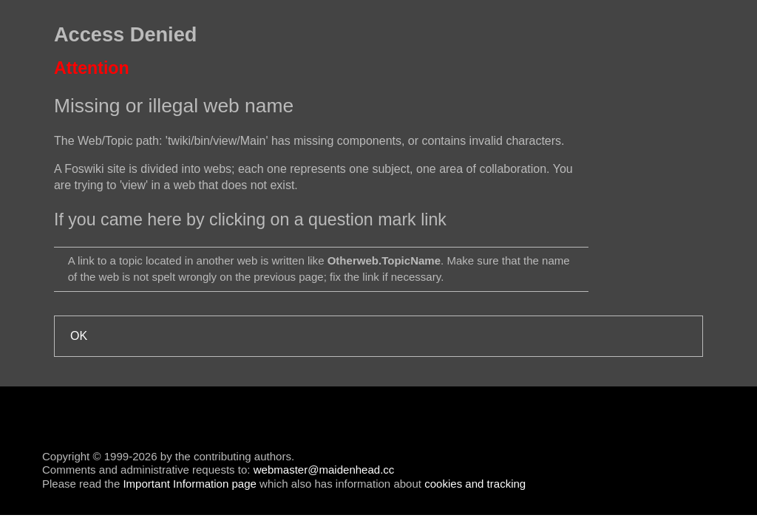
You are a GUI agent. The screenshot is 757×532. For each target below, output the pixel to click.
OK (79, 336)
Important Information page (189, 484)
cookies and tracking (475, 484)
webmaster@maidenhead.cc (324, 470)
